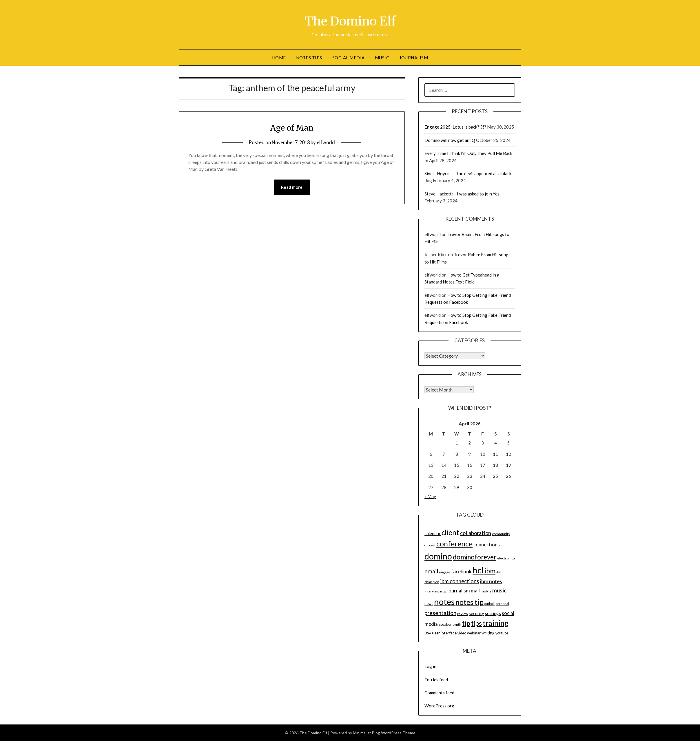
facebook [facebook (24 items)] (461, 571)
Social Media (349, 58)
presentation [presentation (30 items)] (440, 613)
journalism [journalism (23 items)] (459, 591)
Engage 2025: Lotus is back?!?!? (455, 127)
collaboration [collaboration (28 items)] (476, 533)
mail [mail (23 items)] (475, 591)
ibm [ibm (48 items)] (490, 571)
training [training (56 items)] (495, 623)
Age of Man (292, 127)
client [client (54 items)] (450, 532)
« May (430, 496)
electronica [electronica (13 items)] (506, 558)
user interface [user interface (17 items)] (444, 633)
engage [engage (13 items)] (445, 572)
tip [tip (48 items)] (466, 623)
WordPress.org (439, 706)
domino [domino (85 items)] (438, 556)
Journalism (414, 58)
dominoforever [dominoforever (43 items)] (475, 557)
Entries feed (436, 680)
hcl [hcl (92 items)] (478, 570)
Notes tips (309, 58)
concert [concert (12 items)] (430, 545)
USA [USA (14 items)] (428, 633)
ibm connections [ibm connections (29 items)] (460, 581)
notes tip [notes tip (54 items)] (470, 602)
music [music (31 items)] (499, 590)
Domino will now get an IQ (450, 140)
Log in (430, 666)
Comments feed (439, 693)
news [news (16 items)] (429, 603)
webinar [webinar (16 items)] (474, 633)
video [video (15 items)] (462, 633)
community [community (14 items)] (501, 534)
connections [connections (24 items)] (487, 545)
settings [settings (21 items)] (493, 613)
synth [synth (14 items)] (457, 624)
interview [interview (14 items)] (432, 591)
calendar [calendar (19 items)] (433, 533)
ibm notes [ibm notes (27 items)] (491, 581)
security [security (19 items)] (476, 613)
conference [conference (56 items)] (454, 544)
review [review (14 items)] (463, 614)
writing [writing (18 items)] (488, 633)
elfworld (327, 142)
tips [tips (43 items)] (476, 623)
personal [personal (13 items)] (502, 604)
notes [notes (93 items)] (444, 602)
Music (382, 58)
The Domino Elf (350, 21)
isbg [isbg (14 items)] (443, 591)
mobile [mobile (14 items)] (486, 591)
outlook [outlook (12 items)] (490, 604)
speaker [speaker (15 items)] (445, 624)
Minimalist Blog (367, 733)
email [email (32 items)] (431, 571)
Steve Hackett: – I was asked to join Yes (462, 194)
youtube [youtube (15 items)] (502, 633)
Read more (292, 187)
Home (279, 58)
